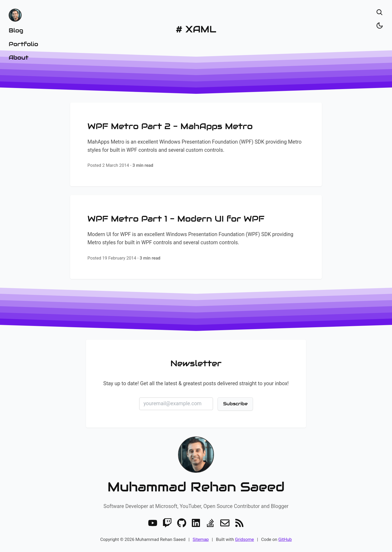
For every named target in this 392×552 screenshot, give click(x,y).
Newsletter (196, 363)
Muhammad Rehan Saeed (196, 487)
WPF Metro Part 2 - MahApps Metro (170, 126)
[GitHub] (182, 523)
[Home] (23, 15)
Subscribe (235, 404)
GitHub (285, 539)
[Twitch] (167, 523)
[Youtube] (153, 523)
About (19, 57)
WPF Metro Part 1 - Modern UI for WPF (176, 219)
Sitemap (201, 539)
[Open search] (380, 12)
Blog (16, 30)
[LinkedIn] (196, 523)
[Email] (225, 523)
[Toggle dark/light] (380, 26)
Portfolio (23, 44)
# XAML (196, 29)
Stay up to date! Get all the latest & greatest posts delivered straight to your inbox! (196, 384)
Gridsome (244, 539)
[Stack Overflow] (210, 523)
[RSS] (239, 523)
